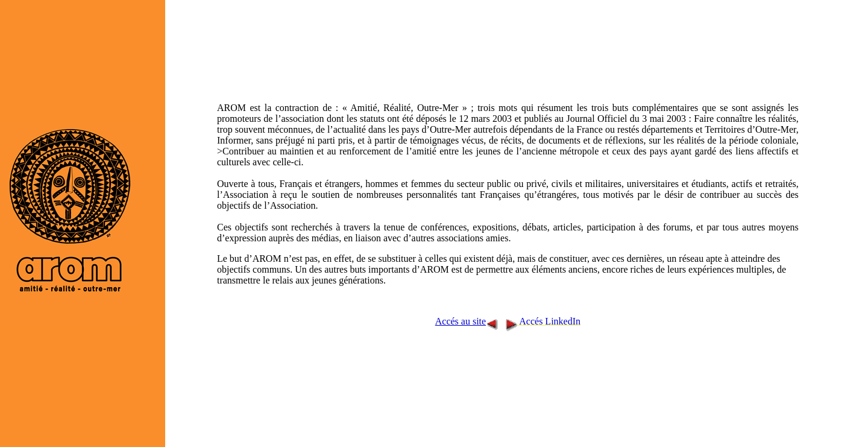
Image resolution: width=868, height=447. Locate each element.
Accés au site (461, 321)
